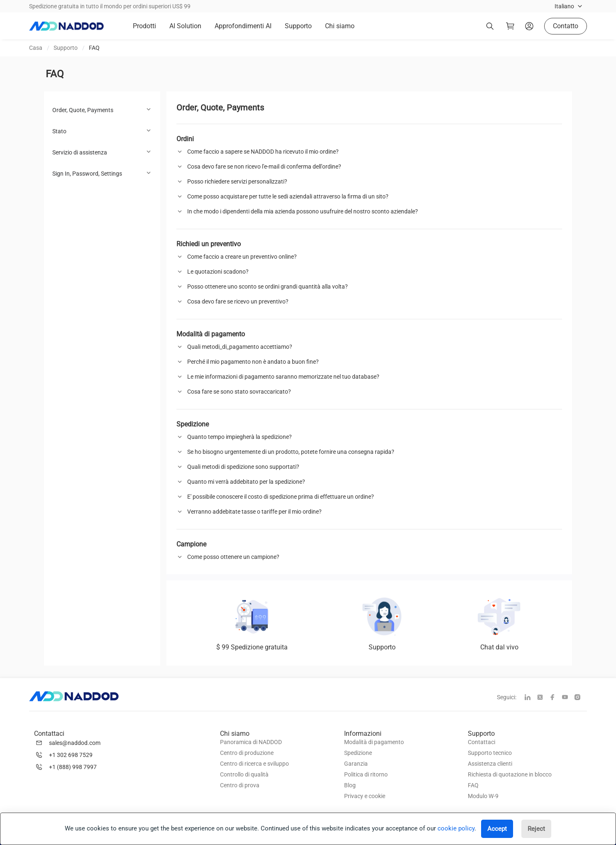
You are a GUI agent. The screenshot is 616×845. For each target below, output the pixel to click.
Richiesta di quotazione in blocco (510, 774)
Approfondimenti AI (243, 26)
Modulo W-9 (483, 796)
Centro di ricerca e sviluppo (254, 764)
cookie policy (456, 828)
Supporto (66, 48)
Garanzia (356, 764)
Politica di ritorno (366, 774)
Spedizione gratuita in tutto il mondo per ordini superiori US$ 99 (110, 6)
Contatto (566, 26)
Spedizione (358, 753)
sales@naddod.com (75, 743)
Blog (350, 785)
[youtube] (568, 698)
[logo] (66, 26)
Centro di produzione (247, 753)
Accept (497, 829)
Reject (536, 829)
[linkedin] (531, 698)
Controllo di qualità (244, 774)
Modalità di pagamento (374, 742)
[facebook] (556, 698)
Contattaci (482, 742)
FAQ (94, 48)
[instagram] (581, 698)
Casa (36, 48)
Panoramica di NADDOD (251, 742)
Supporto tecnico (490, 753)
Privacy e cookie (365, 796)
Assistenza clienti (490, 764)
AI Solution (185, 26)
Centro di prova (240, 785)
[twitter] (543, 698)
